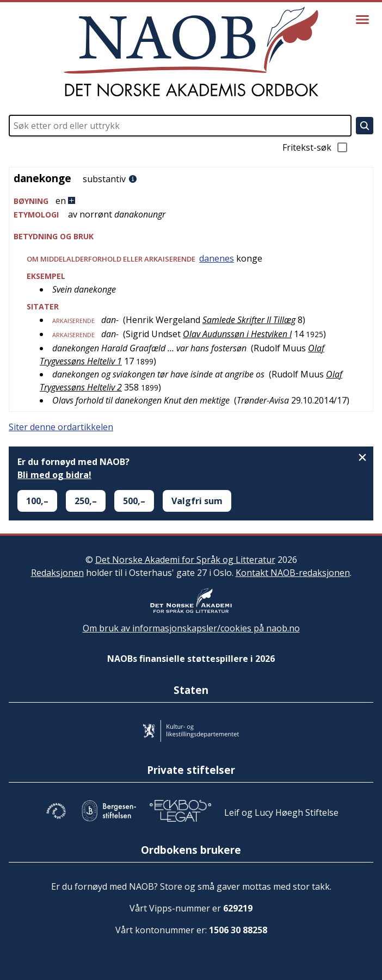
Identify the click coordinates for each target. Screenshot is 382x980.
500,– (134, 501)
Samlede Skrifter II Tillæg (249, 320)
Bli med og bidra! (54, 475)
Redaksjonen (57, 573)
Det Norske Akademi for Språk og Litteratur (185, 560)
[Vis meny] (362, 20)
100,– (37, 501)
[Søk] (365, 126)
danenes (217, 258)
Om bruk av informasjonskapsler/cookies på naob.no (191, 628)
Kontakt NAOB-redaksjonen (293, 573)
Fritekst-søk (316, 147)
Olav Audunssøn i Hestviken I (237, 334)
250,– (86, 501)
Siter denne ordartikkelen (61, 427)
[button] (191, 201)
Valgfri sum (197, 501)
